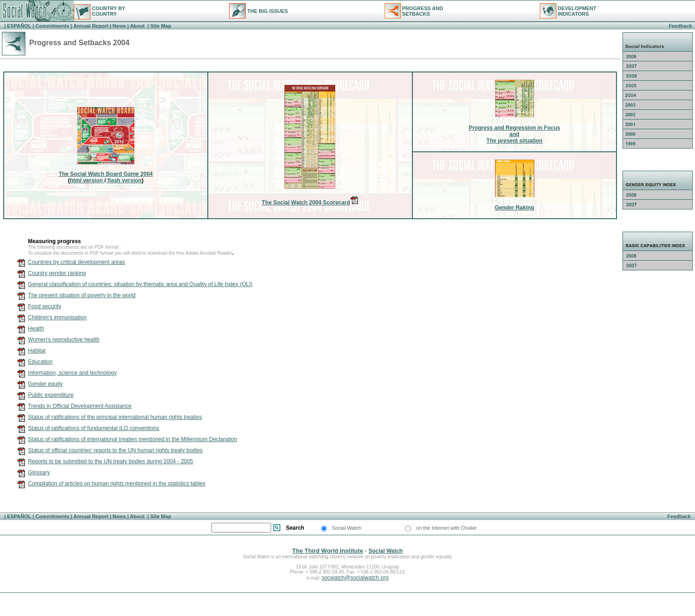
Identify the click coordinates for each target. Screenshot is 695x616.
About (138, 26)
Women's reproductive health (64, 340)
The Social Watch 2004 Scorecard (310, 203)
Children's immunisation (57, 317)
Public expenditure (51, 395)
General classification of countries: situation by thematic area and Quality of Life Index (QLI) (140, 284)
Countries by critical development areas (77, 262)
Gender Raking (514, 208)
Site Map (160, 26)
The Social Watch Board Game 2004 (106, 174)
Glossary (39, 472)
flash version (124, 180)
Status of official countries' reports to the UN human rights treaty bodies (115, 450)
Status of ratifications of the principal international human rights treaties (115, 417)
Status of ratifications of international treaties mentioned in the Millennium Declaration (133, 439)
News (119, 26)
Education (40, 362)
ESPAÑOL (19, 26)
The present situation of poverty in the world (82, 295)
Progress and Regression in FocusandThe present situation (514, 134)
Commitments (52, 26)
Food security (45, 306)
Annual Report (91, 26)
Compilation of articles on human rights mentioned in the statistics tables (117, 484)
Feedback (680, 26)
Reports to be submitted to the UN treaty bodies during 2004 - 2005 (111, 461)
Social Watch (386, 551)
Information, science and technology (73, 373)
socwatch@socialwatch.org (355, 578)
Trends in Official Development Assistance (80, 406)
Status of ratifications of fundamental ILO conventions (94, 428)
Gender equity (45, 384)
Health (36, 329)
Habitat (37, 351)
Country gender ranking (57, 273)
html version (87, 180)
